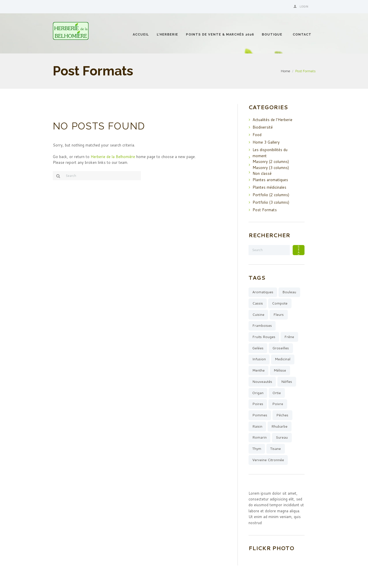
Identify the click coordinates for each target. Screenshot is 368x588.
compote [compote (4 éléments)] (280, 303)
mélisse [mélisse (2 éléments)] (280, 370)
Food (257, 135)
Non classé (262, 173)
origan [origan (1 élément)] (258, 393)
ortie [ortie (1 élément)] (277, 393)
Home (285, 71)
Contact (302, 35)
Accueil (141, 35)
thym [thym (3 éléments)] (257, 449)
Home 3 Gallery (266, 142)
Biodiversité (263, 127)
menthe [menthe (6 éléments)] (258, 370)
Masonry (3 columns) (271, 168)
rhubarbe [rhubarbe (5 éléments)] (279, 426)
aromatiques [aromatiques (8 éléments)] (263, 292)
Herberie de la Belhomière (113, 157)
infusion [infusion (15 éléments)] (259, 359)
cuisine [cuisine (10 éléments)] (258, 315)
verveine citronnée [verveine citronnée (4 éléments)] (268, 460)
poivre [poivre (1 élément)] (278, 404)
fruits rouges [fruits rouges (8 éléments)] (264, 337)
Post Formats (265, 210)
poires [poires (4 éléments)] (258, 404)
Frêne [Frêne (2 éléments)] (289, 337)
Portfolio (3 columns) (271, 202)
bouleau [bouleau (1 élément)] (289, 292)
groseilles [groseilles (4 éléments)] (281, 348)
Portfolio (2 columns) (271, 195)
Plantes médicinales (269, 187)
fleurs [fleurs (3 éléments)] (279, 315)
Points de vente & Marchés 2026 (220, 35)
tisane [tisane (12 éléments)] (275, 449)
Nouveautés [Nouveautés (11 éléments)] (262, 382)
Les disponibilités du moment (270, 153)
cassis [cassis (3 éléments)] (258, 303)
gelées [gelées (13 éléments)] (258, 348)
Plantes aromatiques (270, 180)
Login (304, 7)
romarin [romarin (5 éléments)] (259, 437)
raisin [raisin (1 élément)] (257, 426)
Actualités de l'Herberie (272, 120)
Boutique (272, 35)
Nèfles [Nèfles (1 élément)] (287, 382)
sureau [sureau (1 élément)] (282, 437)
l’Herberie (167, 35)
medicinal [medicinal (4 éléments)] (283, 359)
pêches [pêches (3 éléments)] (282, 415)
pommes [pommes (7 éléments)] (260, 415)
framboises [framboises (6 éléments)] (262, 325)
